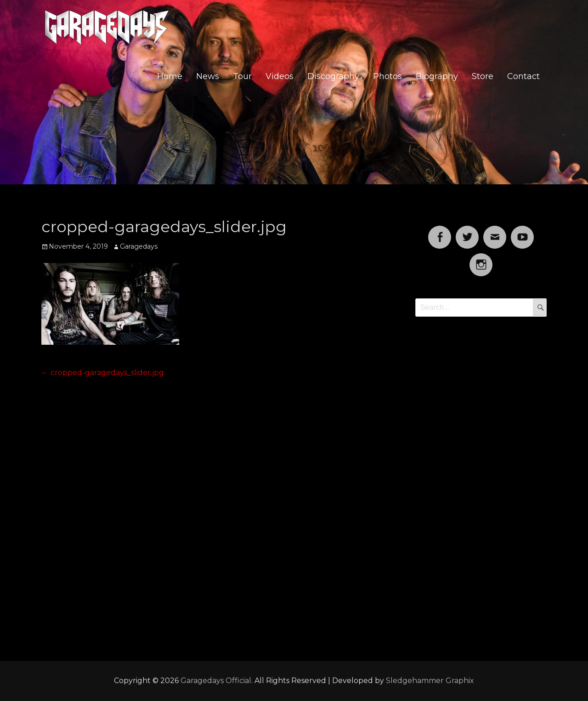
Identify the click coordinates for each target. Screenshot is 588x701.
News (208, 76)
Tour (242, 76)
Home (170, 76)
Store (483, 76)
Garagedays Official (216, 681)
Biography (437, 76)
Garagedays (139, 246)
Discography (333, 76)
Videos (280, 76)
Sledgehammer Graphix (430, 681)
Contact (523, 76)
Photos (387, 76)
